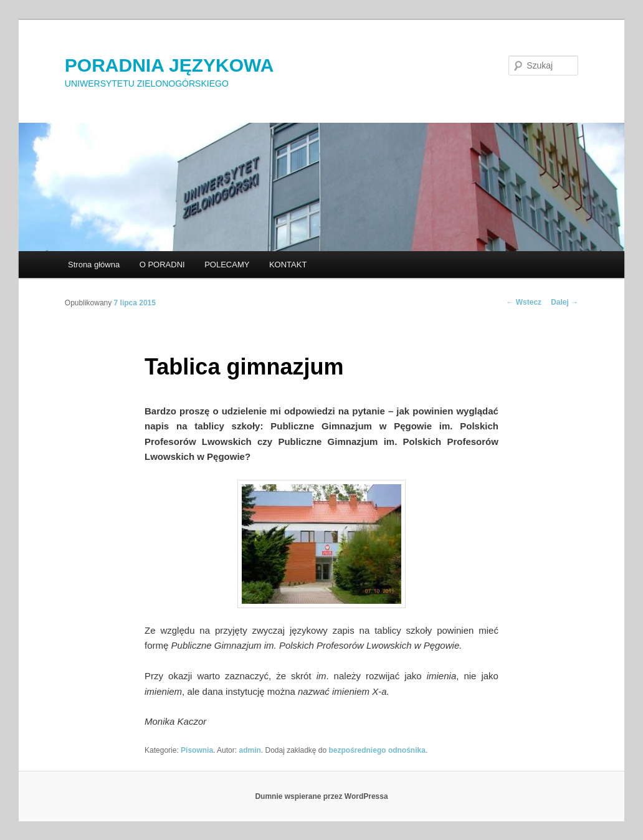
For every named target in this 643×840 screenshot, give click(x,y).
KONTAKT (288, 265)
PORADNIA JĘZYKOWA (169, 65)
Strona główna (94, 265)
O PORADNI (162, 265)
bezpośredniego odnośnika (377, 750)
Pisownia (197, 750)
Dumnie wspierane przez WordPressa (321, 796)
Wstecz (524, 302)
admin (250, 750)
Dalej (564, 302)
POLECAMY (227, 265)
